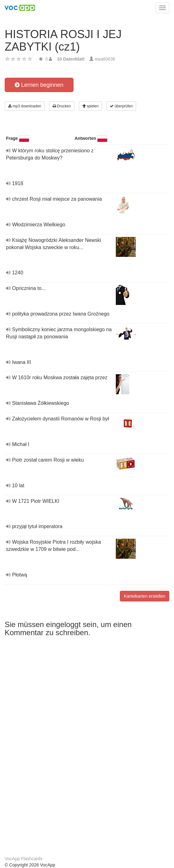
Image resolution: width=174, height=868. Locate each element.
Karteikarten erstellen (145, 596)
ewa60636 (105, 59)
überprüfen (121, 106)
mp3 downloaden (25, 106)
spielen (90, 106)
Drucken (62, 106)
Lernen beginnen (39, 85)
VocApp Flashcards (24, 859)
